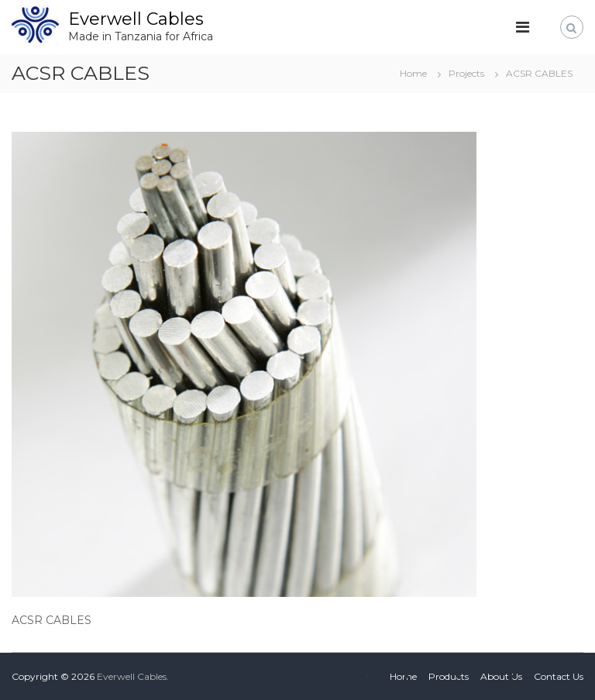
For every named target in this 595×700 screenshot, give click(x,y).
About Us (501, 676)
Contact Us (559, 676)
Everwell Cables (136, 19)
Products (449, 676)
